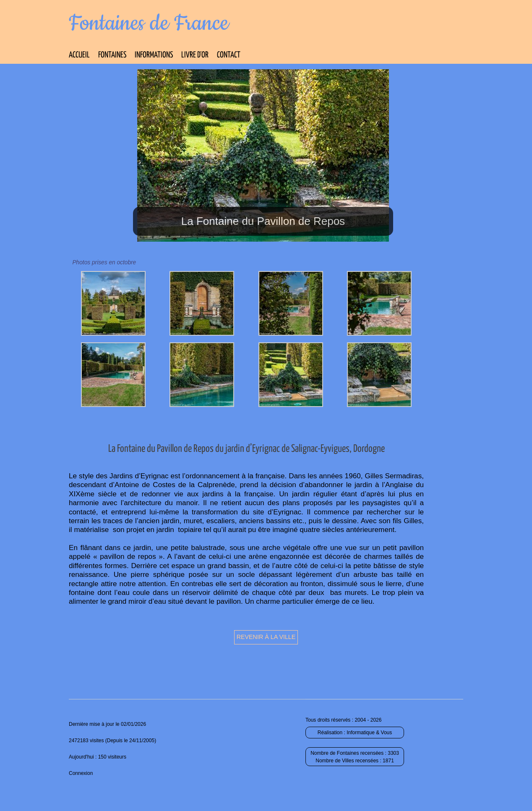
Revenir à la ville (266, 637)
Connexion (81, 773)
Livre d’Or (195, 55)
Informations (154, 55)
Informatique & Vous (369, 733)
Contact (229, 55)
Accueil (79, 55)
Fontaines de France (149, 23)
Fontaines (112, 55)
